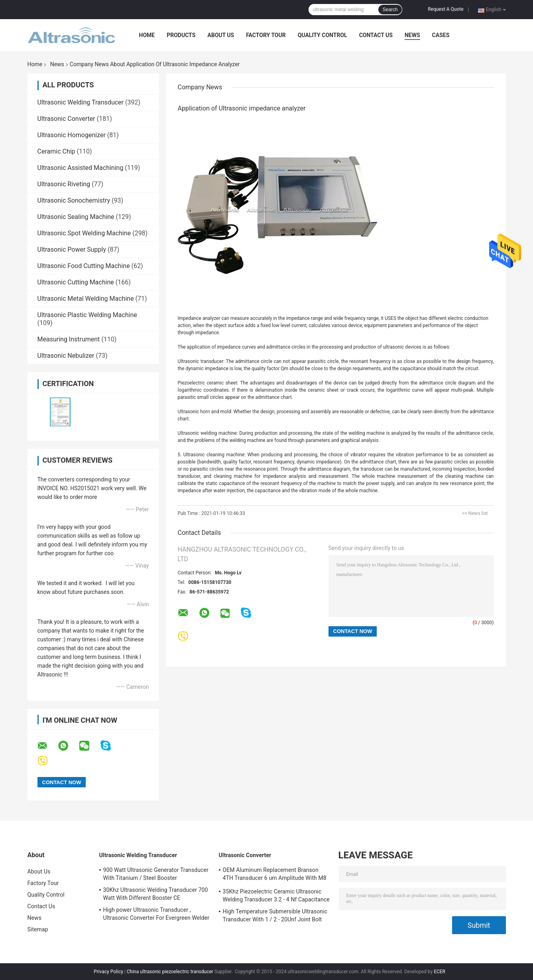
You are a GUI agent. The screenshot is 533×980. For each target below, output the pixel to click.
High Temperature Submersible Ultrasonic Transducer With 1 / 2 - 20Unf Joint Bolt (275, 915)
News (412, 35)
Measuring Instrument (69, 339)
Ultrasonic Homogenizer (72, 135)
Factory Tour (266, 35)
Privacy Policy (108, 972)
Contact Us (376, 35)
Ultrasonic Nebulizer (66, 356)
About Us (221, 35)
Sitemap (38, 929)
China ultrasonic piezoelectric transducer (170, 972)
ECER (440, 972)
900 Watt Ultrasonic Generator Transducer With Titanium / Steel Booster (156, 874)
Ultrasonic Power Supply (72, 249)
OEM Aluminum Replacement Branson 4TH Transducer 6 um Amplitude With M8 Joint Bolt (275, 875)
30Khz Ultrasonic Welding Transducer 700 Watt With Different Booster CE (156, 894)
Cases (441, 35)
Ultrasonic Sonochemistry (74, 200)
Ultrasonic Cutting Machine (76, 282)
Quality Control (323, 35)
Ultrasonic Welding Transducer (81, 102)
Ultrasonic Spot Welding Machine (84, 233)
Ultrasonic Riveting (64, 184)
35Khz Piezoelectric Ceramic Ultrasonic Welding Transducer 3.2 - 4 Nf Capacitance (276, 895)
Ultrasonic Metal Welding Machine (86, 299)
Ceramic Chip (56, 151)
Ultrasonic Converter (66, 119)
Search (390, 10)
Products (181, 35)
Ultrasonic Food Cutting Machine (84, 266)
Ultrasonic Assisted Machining (81, 168)
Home (147, 35)
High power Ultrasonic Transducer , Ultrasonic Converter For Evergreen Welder (156, 914)
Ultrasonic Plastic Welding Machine (87, 315)
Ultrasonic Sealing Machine (76, 217)
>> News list (475, 513)
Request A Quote (445, 9)
